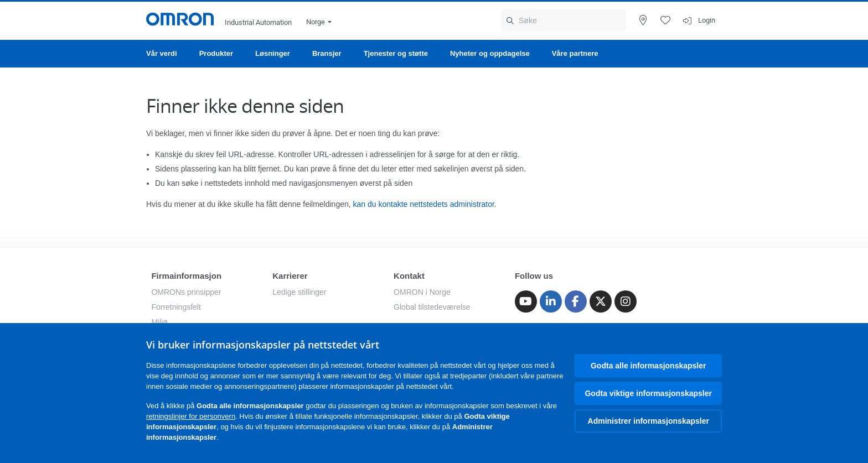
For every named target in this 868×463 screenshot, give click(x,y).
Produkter (216, 53)
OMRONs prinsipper (186, 292)
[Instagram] (626, 301)
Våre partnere (575, 53)
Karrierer (290, 276)
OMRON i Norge (422, 292)
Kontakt (409, 276)
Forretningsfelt (176, 307)
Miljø (159, 322)
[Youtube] (526, 301)
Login (707, 20)
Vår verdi (162, 53)
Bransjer (327, 53)
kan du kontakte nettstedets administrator (424, 204)
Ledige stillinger (299, 292)
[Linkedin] (551, 301)
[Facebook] (576, 301)
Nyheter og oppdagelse (490, 53)
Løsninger (273, 53)
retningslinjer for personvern (191, 416)
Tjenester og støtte (396, 53)
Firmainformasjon (186, 276)
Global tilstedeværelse (432, 307)
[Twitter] (601, 301)
